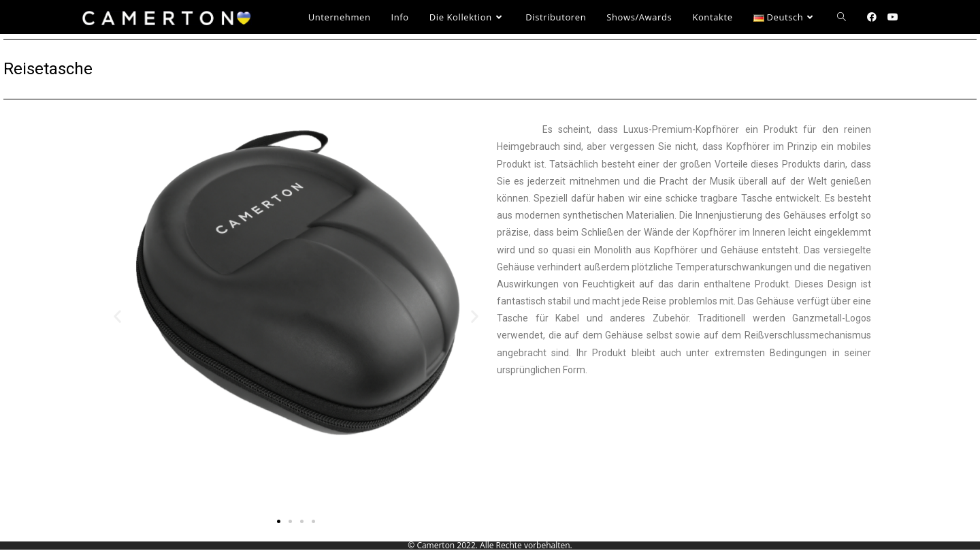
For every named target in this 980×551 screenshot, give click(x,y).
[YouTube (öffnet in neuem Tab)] (893, 17)
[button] (117, 316)
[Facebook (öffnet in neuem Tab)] (872, 17)
